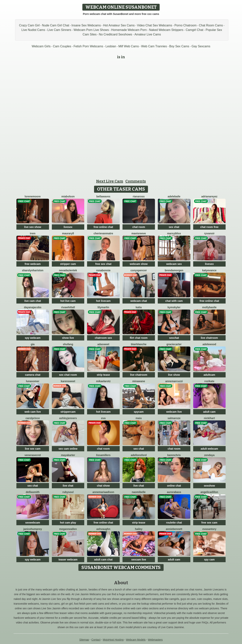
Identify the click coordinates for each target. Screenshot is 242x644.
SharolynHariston (33, 270)
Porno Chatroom (185, 25)
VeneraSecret (33, 455)
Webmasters (155, 640)
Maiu (139, 418)
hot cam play (68, 523)
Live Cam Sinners (59, 30)
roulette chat (174, 523)
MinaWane (139, 381)
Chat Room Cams (211, 25)
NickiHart (209, 418)
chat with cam (174, 301)
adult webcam (209, 449)
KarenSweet (68, 381)
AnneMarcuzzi (174, 381)
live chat (68, 486)
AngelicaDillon (209, 492)
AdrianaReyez (209, 196)
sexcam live (139, 560)
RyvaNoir (209, 233)
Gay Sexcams (201, 46)
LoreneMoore (33, 196)
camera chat (33, 375)
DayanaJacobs (33, 307)
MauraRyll (68, 233)
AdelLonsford (139, 455)
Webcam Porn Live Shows (91, 30)
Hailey (139, 529)
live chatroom (209, 338)
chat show (103, 486)
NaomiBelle (139, 492)
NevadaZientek (68, 270)
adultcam (209, 375)
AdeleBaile (174, 196)
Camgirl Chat (194, 30)
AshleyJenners (68, 418)
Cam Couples (62, 46)
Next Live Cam (110, 181)
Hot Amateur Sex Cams (119, 25)
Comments (136, 181)
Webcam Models (136, 640)
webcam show (139, 264)
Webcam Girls (41, 46)
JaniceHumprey (33, 529)
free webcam (33, 264)
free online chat (103, 227)
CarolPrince (33, 418)
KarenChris (174, 455)
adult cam (209, 412)
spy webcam (33, 338)
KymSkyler (174, 307)
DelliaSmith (33, 492)
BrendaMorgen (174, 270)
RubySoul (68, 492)
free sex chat (103, 264)
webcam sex (174, 264)
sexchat (174, 338)
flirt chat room (139, 338)
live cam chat (33, 301)
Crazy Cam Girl (29, 25)
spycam (139, 412)
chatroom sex (103, 338)
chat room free (209, 227)
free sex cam (209, 523)
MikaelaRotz (103, 381)
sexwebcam (33, 523)
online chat (174, 486)
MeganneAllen (68, 529)
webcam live (174, 412)
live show (174, 375)
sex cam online (68, 449)
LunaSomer (33, 381)
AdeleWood (209, 344)
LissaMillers (103, 455)
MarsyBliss (174, 233)
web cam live (33, 412)
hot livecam (103, 301)
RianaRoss (139, 196)
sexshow (209, 486)
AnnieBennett (174, 529)
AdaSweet (103, 344)
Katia (139, 307)
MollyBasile (209, 307)
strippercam (68, 412)
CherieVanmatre (103, 233)
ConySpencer (139, 270)
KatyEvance (209, 270)
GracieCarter (174, 344)
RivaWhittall (68, 307)
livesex (68, 227)
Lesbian (111, 46)
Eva (103, 418)
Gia (33, 344)
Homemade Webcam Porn (129, 30)
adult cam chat (103, 560)
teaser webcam (68, 560)
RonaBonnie (103, 270)
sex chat (174, 227)
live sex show (33, 227)
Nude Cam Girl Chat (56, 25)
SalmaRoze (174, 418)
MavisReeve (139, 233)
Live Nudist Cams (33, 30)
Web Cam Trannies (154, 46)
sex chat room (68, 375)
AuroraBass (174, 492)
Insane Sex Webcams (86, 25)
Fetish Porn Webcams (88, 46)
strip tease (103, 375)
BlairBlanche (139, 344)
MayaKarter (68, 455)
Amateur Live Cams (148, 34)
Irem (33, 233)
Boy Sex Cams (179, 46)
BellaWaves (103, 196)
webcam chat (139, 301)
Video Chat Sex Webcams (155, 25)
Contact (96, 640)
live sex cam (33, 449)
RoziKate (209, 381)
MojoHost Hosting (113, 640)
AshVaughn (103, 529)
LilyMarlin (103, 307)
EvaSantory (209, 529)
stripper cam (68, 264)
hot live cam (68, 301)
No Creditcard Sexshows (116, 34)
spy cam (209, 560)
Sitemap (84, 640)
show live (68, 338)
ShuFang (68, 344)
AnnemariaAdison (103, 492)
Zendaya (209, 455)
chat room (139, 227)
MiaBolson (68, 196)
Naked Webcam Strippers (166, 30)
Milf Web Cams (129, 46)
